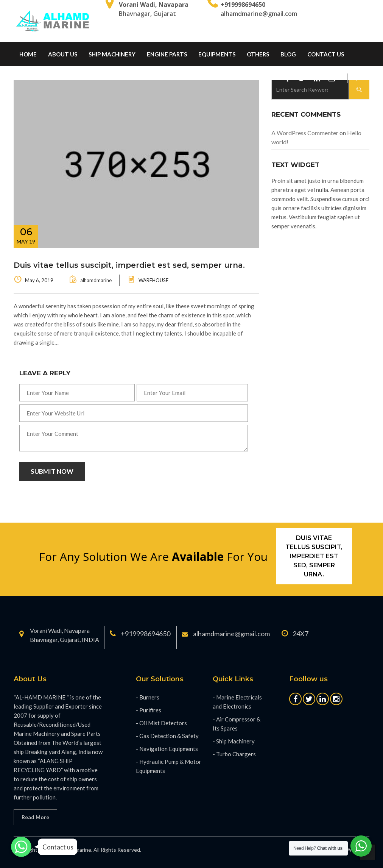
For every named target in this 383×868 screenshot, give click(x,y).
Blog (288, 54)
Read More (35, 817)
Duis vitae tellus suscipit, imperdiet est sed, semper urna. (129, 265)
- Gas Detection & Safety (167, 736)
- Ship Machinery (234, 741)
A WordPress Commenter (305, 133)
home (28, 54)
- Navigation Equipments (167, 749)
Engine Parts (167, 54)
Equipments (217, 54)
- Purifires (149, 710)
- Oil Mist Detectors (161, 723)
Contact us (326, 54)
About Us (63, 54)
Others (258, 54)
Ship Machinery (112, 54)
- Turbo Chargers (234, 754)
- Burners (148, 697)
